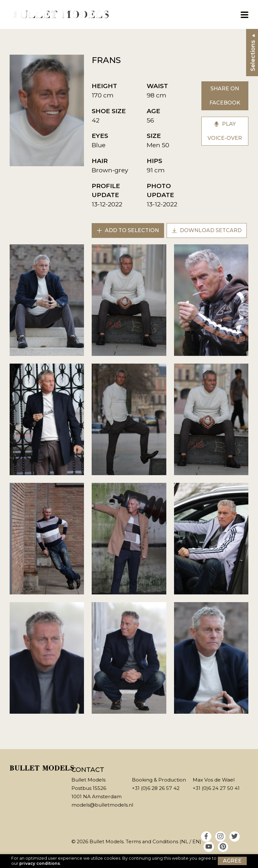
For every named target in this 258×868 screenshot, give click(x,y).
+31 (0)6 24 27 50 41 (216, 788)
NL (185, 842)
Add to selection (128, 230)
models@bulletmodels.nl (102, 805)
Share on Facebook (225, 96)
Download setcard (207, 230)
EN (196, 842)
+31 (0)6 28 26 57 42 (156, 788)
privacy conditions (40, 863)
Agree (232, 861)
